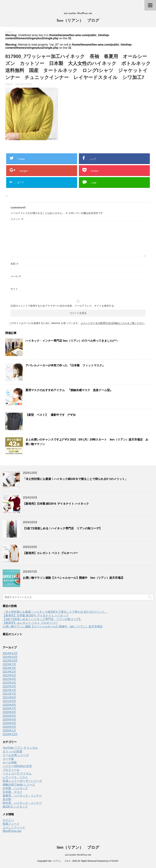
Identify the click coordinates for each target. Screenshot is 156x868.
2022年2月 (9, 686)
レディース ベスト (15, 777)
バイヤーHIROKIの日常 (17, 766)
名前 (15, 264)
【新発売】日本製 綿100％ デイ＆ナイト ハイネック (56, 504)
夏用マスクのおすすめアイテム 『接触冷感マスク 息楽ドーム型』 (69, 390)
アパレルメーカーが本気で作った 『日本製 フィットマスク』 (65, 365)
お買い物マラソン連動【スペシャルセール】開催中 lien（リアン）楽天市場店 (73, 578)
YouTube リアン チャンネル (20, 748)
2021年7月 (9, 694)
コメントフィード (14, 827)
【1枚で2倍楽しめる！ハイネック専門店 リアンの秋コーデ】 (62, 528)
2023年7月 (9, 664)
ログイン (8, 820)
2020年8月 (9, 705)
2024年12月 (10, 653)
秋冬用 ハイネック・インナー (22, 803)
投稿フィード (11, 824)
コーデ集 (8, 759)
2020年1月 (9, 731)
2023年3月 (9, 668)
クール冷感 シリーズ (16, 755)
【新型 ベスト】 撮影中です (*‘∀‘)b (51, 415)
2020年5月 (9, 716)
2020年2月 (9, 727)
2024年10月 (10, 657)
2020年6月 (9, 712)
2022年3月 (9, 683)
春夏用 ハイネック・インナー (22, 796)
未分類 (7, 799)
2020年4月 (9, 720)
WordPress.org (12, 831)
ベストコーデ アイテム (17, 773)
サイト (14, 289)
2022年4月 (9, 679)
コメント (17, 219)
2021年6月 (9, 697)
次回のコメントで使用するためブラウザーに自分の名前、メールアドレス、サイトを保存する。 (63, 306)
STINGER (114, 861)
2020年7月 (9, 708)
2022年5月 (9, 675)
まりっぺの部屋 (12, 751)
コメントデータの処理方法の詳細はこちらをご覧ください (112, 323)
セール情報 (10, 762)
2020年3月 (9, 723)
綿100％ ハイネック (15, 807)
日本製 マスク (12, 792)
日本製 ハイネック (15, 788)
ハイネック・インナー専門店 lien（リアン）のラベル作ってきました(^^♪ (72, 341)
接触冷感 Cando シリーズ (19, 785)
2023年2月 (9, 672)
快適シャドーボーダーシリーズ (22, 781)
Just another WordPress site (78, 855)
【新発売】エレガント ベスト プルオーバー (50, 553)
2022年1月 (9, 690)
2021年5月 (9, 701)
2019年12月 (10, 734)
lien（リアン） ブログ (78, 21)
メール (16, 276)
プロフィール (11, 770)
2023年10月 (10, 661)
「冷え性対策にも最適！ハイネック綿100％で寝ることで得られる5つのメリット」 (75, 479)
